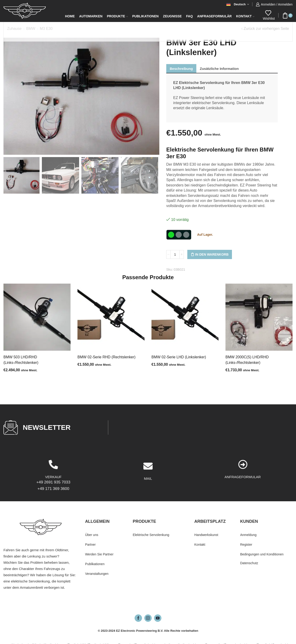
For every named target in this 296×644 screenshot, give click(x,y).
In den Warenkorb (212, 254)
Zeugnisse (172, 16)
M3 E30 (46, 29)
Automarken (91, 16)
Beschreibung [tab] (181, 69)
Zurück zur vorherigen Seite (266, 29)
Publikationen (145, 16)
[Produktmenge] (175, 254)
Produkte (117, 16)
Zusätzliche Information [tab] (219, 69)
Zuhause (14, 29)
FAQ (190, 16)
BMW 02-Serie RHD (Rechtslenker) (106, 357)
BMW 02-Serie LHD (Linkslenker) (179, 357)
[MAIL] (148, 490)
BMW (31, 29)
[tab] (181, 69)
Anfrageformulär (214, 16)
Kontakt (245, 16)
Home (70, 16)
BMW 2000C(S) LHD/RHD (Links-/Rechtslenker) (247, 360)
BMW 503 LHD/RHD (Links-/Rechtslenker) (21, 360)
